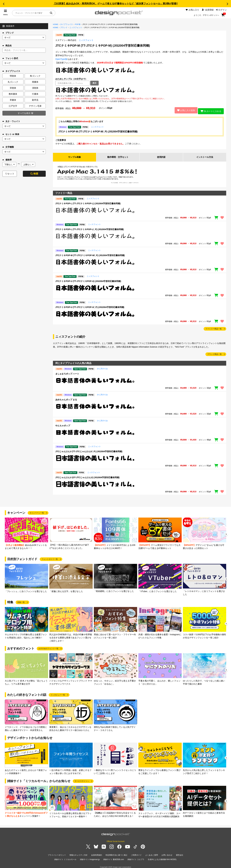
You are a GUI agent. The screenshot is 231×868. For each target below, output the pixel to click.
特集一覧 (21, 601)
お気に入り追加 (184, 109)
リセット (10, 174)
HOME (56, 24)
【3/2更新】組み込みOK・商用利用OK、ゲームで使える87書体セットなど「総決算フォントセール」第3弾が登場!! (115, 4)
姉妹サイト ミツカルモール (65, 857)
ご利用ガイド (136, 854)
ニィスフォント (76, 28)
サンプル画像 (74, 156)
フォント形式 (10, 58)
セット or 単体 (11, 134)
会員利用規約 (97, 854)
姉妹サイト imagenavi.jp (90, 857)
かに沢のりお (102, 367)
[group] (26, 532)
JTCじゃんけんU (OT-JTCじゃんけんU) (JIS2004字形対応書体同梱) (87, 476)
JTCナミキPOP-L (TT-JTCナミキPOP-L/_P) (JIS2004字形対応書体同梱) (90, 228)
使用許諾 (161, 156)
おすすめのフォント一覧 (48, 647)
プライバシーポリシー (57, 854)
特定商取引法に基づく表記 (116, 854)
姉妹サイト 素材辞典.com (114, 857)
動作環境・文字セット (118, 156)
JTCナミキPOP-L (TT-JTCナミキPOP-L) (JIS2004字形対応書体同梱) (88, 202)
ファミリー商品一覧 (214, 327)
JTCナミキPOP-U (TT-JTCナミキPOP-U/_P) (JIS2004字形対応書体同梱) (90, 306)
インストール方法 (205, 156)
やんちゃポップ (63, 424)
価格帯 (7, 160)
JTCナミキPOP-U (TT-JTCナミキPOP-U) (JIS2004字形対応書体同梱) (88, 280)
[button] (4, 4)
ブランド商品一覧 (214, 353)
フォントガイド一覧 (50, 558)
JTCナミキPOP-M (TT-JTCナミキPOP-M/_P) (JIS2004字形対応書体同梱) (98, 130)
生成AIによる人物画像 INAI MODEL (162, 857)
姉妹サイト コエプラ (136, 857)
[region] (140, 90)
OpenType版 (61, 59)
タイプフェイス (66, 24)
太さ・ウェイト (11, 121)
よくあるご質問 (152, 854)
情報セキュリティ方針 (79, 854)
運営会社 (180, 854)
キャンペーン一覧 (37, 512)
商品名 (7, 46)
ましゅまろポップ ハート (67, 372)
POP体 (78, 24)
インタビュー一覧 (58, 694)
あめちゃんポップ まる (66, 398)
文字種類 (8, 147)
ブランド (8, 33)
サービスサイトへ (82, 780)
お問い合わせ (167, 854)
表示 (94, 83)
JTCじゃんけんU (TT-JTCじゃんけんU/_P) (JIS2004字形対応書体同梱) (89, 450)
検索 (34, 174)
